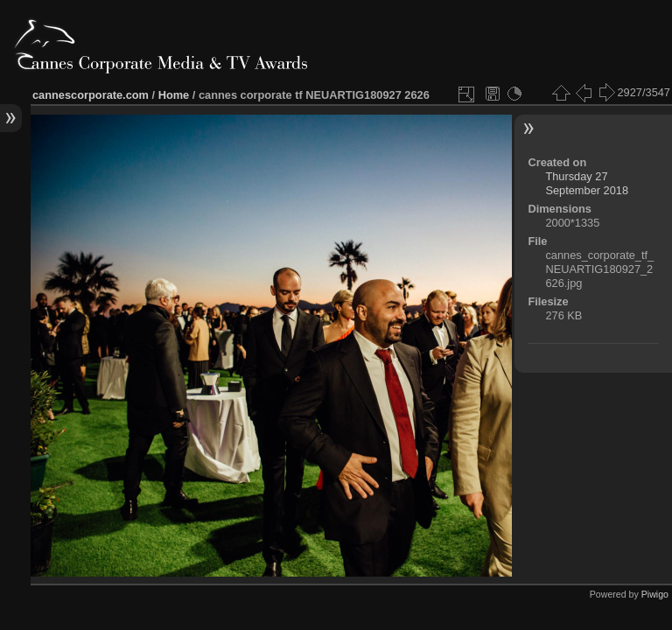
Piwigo (655, 594)
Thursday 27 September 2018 (587, 183)
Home (174, 95)
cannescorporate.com (91, 95)
